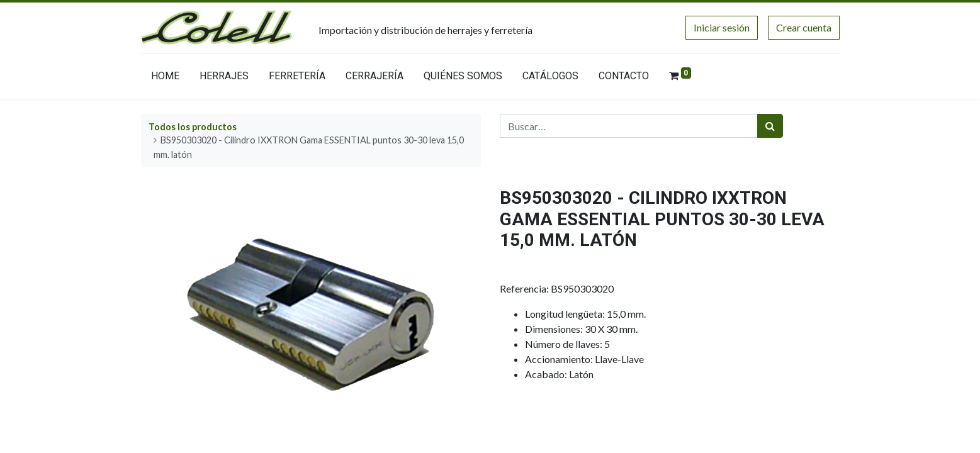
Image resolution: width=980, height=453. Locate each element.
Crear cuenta (804, 27)
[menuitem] (165, 79)
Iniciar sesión (722, 27)
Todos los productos (193, 127)
